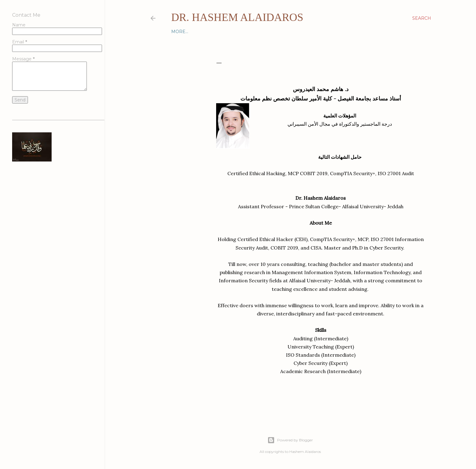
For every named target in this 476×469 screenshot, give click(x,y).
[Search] (422, 18)
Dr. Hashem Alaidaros (237, 17)
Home (178, 32)
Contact (200, 32)
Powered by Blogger (290, 440)
